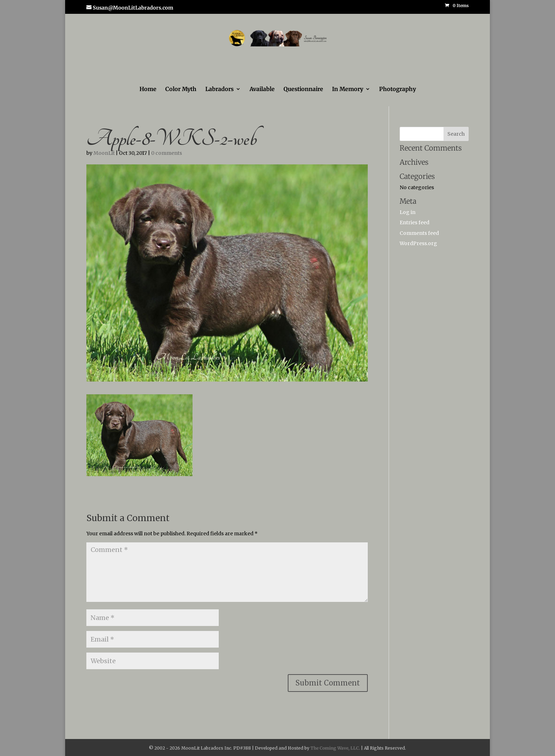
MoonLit (104, 153)
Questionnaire (303, 89)
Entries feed (414, 222)
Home (148, 89)
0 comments (167, 153)
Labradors (219, 89)
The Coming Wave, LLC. (335, 748)
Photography (397, 89)
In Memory (348, 89)
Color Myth (181, 89)
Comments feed (419, 233)
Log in (408, 212)
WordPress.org (418, 243)
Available (262, 89)
